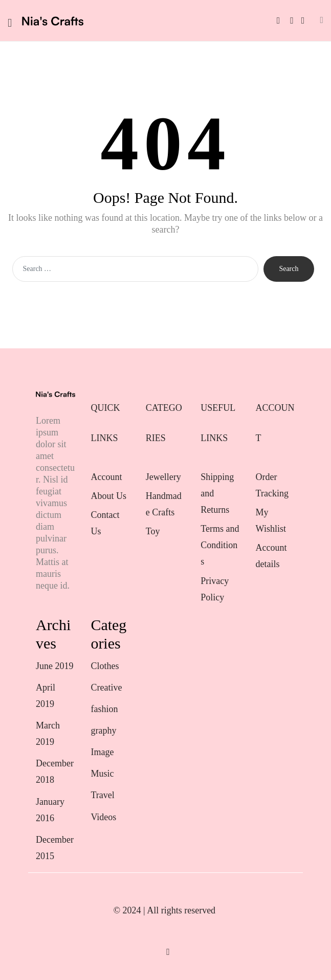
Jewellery (164, 477)
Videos (103, 817)
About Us (108, 496)
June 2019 (55, 666)
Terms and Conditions (220, 545)
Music (102, 774)
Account (106, 477)
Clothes (105, 666)
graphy (103, 731)
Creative (106, 687)
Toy (153, 531)
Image (102, 752)
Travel (102, 795)
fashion (104, 709)
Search (289, 269)
